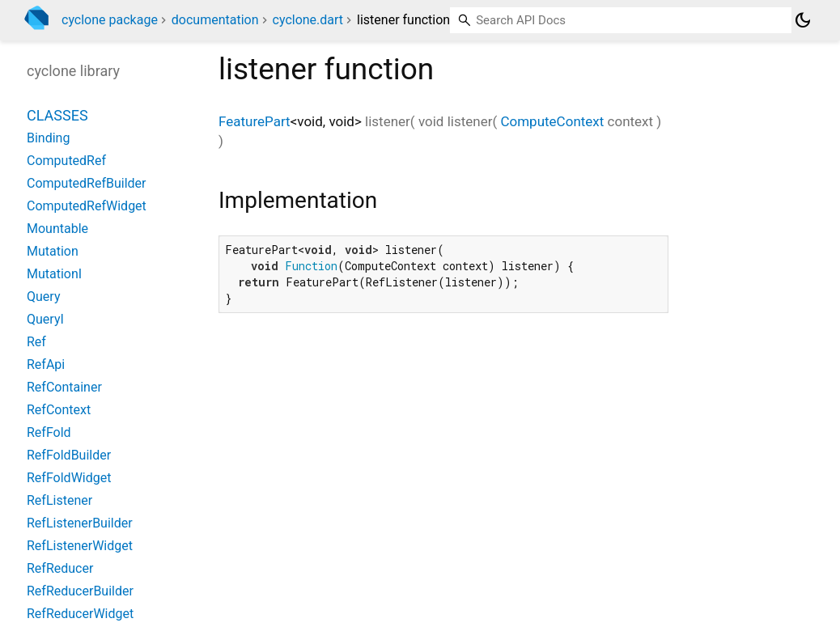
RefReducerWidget (80, 614)
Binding (48, 138)
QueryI (45, 319)
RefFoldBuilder (69, 455)
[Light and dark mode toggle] (803, 20)
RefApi (46, 364)
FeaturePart (255, 121)
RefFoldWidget (69, 478)
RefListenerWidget (80, 546)
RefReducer (60, 568)
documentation (215, 20)
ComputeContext (552, 121)
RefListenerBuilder (80, 523)
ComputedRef (66, 161)
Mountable (57, 229)
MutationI (54, 274)
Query (43, 297)
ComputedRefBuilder (87, 183)
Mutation (53, 251)
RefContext (59, 410)
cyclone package (110, 20)
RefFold (49, 432)
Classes (57, 115)
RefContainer (64, 387)
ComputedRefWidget (87, 206)
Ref (36, 342)
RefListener (59, 500)
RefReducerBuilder (80, 591)
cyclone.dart (308, 20)
